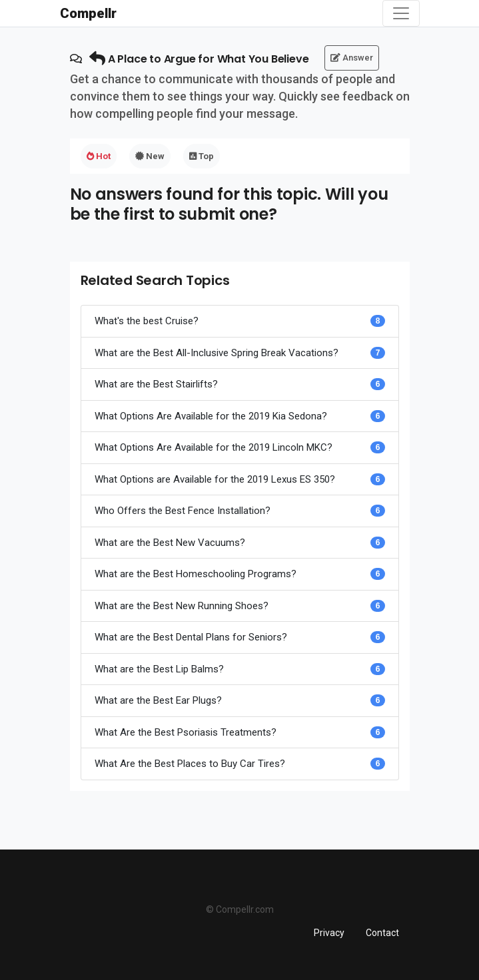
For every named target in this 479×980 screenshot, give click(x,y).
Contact (382, 933)
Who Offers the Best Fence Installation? (183, 511)
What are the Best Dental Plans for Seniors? (191, 637)
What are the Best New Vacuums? (170, 543)
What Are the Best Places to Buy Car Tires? (190, 764)
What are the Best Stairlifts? (156, 384)
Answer (352, 58)
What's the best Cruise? (147, 321)
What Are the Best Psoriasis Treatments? (186, 732)
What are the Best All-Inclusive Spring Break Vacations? (217, 353)
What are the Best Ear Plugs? (158, 700)
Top (202, 156)
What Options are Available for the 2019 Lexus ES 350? (215, 479)
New (150, 156)
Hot (99, 156)
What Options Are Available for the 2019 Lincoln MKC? (214, 447)
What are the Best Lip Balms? (159, 669)
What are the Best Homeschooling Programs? (196, 574)
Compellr (88, 13)
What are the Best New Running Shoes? (182, 606)
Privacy (329, 933)
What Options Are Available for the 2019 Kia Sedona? (211, 416)
